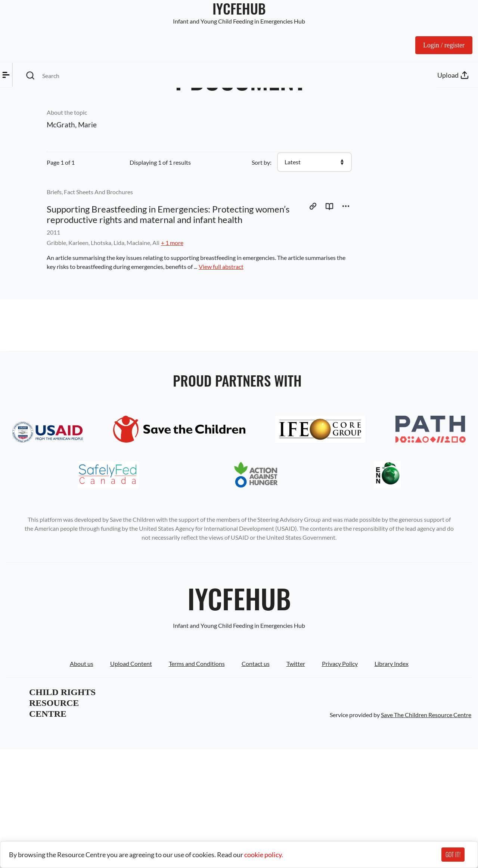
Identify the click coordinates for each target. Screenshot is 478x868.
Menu (24, 39)
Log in (416, 39)
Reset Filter (75, 141)
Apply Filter (28, 141)
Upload (454, 39)
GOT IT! (453, 855)
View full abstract (305, 282)
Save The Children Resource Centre (426, 833)
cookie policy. (264, 855)
